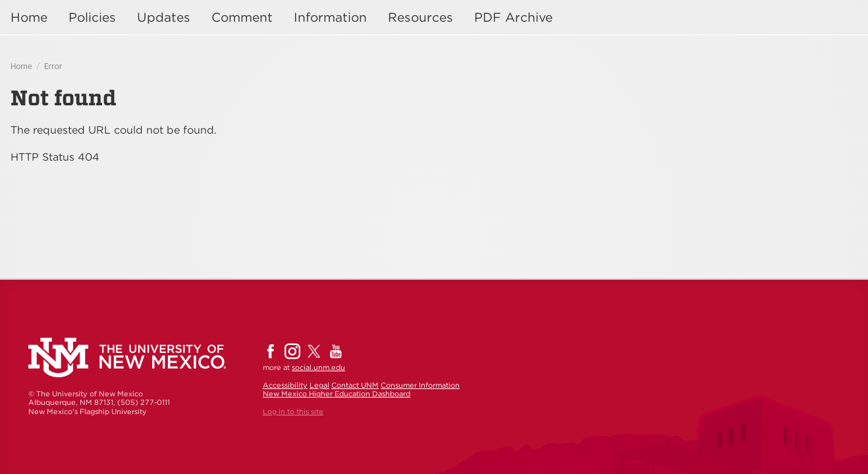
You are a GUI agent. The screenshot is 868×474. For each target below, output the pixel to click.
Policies (92, 17)
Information (330, 17)
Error (53, 66)
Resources (420, 17)
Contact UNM (355, 385)
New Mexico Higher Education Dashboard (337, 394)
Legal (319, 385)
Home (29, 17)
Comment (242, 17)
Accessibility (285, 385)
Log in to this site (293, 411)
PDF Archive (513, 17)
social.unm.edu (318, 367)
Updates (164, 17)
